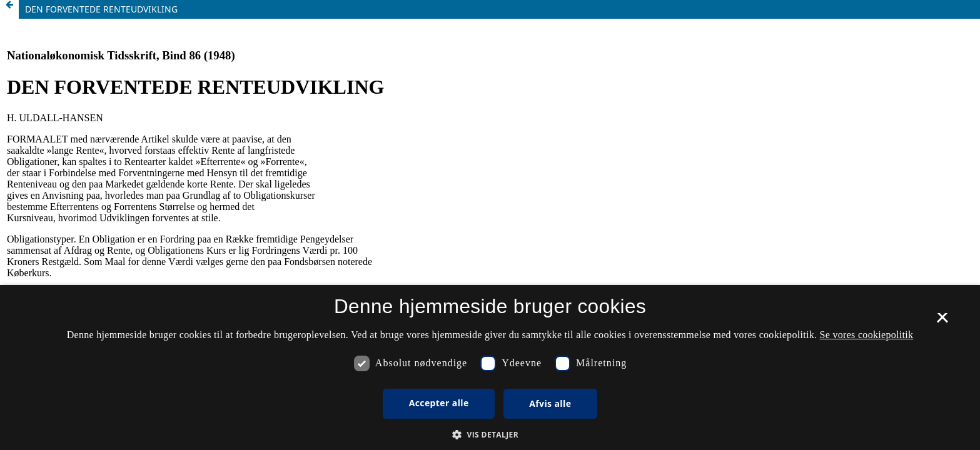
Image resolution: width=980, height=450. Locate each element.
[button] (490, 435)
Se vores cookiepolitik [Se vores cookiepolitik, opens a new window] (867, 335)
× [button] (942, 322)
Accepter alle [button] (439, 403)
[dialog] (490, 367)
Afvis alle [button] (550, 403)
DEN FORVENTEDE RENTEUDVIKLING (101, 9)
